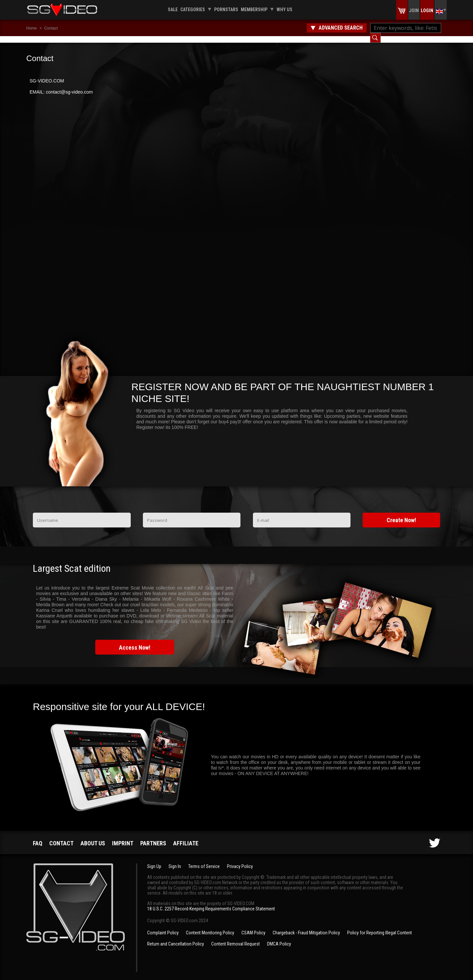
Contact (51, 28)
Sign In (175, 860)
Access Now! (135, 641)
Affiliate (186, 837)
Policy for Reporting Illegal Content (380, 926)
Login (427, 11)
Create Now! (401, 513)
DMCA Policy (279, 937)
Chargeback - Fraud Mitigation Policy (306, 926)
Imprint (123, 837)
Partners (153, 837)
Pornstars (226, 10)
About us (93, 837)
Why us (284, 10)
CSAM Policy (253, 926)
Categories (193, 10)
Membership (254, 10)
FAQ (38, 837)
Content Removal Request (236, 937)
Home (32, 28)
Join (414, 11)
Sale (173, 10)
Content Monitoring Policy (210, 926)
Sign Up (154, 860)
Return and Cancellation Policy (176, 937)
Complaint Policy (163, 926)
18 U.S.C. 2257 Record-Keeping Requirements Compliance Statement (211, 902)
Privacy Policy (240, 860)
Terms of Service (204, 860)
